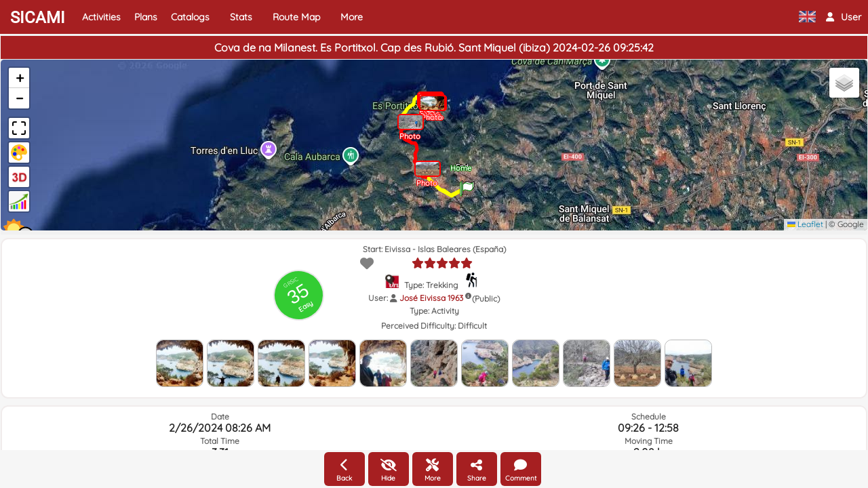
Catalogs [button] (190, 17)
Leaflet (805, 224)
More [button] (352, 17)
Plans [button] (146, 17)
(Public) (486, 299)
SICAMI (38, 18)
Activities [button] (101, 17)
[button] (844, 17)
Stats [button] (241, 17)
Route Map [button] (296, 17)
